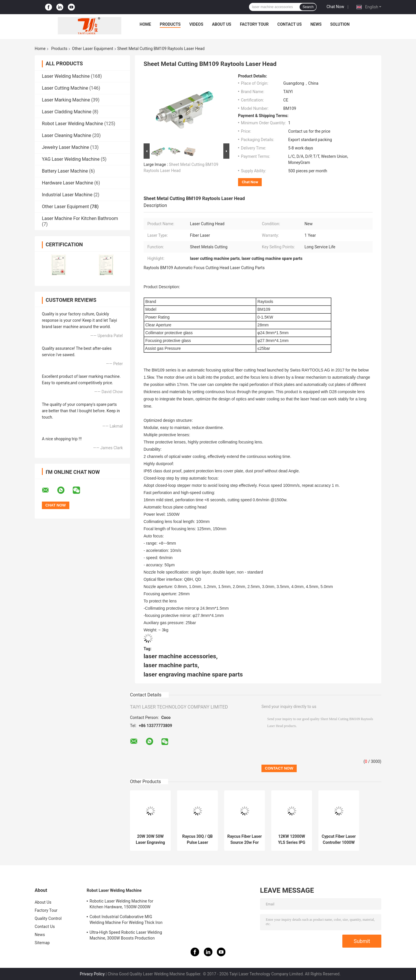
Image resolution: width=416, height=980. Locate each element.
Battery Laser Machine (65, 171)
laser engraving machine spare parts (193, 674)
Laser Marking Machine (66, 100)
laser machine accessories (180, 656)
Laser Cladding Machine (67, 112)
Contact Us (289, 24)
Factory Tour (254, 24)
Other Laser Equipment (92, 49)
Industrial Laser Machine (67, 195)
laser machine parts (171, 665)
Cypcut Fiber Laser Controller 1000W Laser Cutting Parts (339, 840)
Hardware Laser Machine (67, 183)
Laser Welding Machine (66, 76)
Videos (196, 24)
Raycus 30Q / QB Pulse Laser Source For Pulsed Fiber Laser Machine (197, 840)
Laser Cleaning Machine (67, 135)
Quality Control (48, 918)
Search (308, 7)
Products (170, 24)
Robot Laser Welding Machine (73, 124)
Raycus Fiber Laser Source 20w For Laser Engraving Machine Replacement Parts (244, 840)
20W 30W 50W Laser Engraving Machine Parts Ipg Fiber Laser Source (150, 840)
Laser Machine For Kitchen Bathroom (80, 218)
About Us (222, 24)
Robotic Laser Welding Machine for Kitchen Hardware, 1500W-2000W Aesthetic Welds (121, 905)
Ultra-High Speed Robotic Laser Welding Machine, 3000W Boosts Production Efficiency (126, 936)
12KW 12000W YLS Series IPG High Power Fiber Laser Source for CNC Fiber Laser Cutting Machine (291, 840)
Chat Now (335, 7)
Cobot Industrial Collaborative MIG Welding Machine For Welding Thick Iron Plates (126, 920)
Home (145, 24)
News (316, 24)
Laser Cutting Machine (65, 88)
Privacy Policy (92, 974)
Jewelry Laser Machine (65, 147)
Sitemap (42, 943)
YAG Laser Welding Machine (71, 159)
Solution (340, 24)
